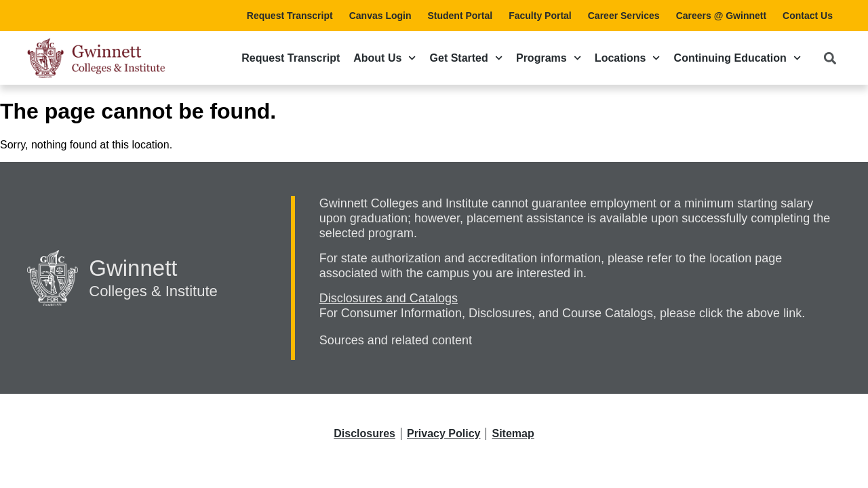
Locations (628, 58)
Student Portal (460, 16)
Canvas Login (380, 16)
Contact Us (808, 16)
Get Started (466, 58)
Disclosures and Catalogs (389, 298)
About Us (384, 58)
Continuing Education (737, 58)
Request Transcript (290, 16)
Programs (549, 58)
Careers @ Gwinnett (721, 16)
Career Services (624, 16)
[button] (830, 58)
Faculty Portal (540, 16)
